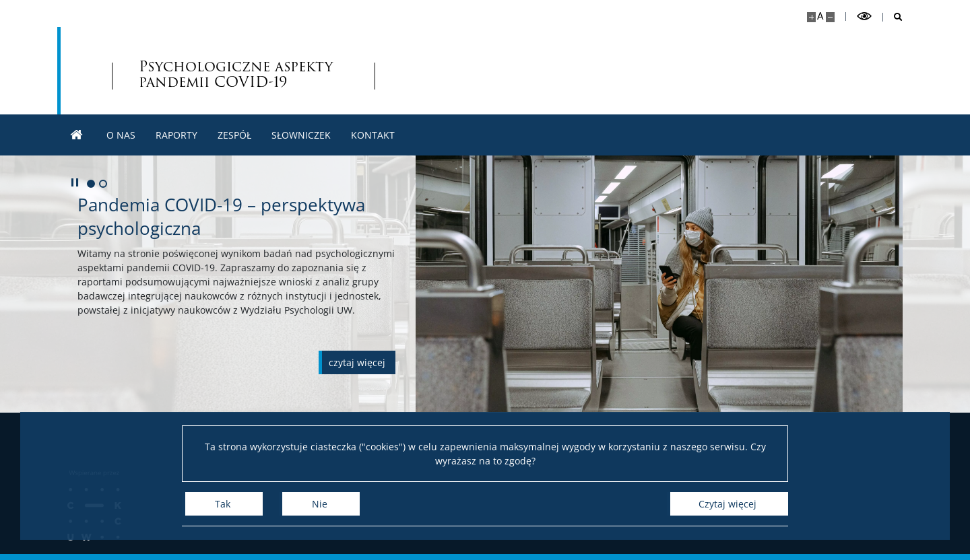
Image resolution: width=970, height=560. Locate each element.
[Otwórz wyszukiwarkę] (893, 17)
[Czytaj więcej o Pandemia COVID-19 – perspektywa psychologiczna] (357, 362)
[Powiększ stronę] (811, 17)
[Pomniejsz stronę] (830, 17)
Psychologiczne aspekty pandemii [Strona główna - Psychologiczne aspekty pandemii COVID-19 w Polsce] (236, 74)
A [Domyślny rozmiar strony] (820, 16)
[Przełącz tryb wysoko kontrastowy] (864, 16)
